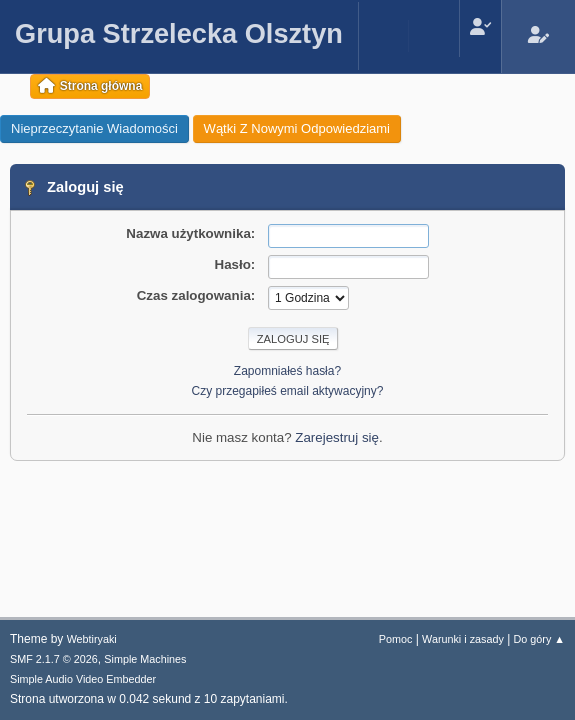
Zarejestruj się (337, 437)
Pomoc (396, 639)
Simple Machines (145, 659)
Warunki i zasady (463, 639)
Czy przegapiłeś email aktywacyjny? (288, 391)
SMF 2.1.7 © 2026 (54, 659)
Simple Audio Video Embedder (83, 679)
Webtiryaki (92, 639)
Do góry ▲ (539, 639)
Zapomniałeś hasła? (287, 371)
